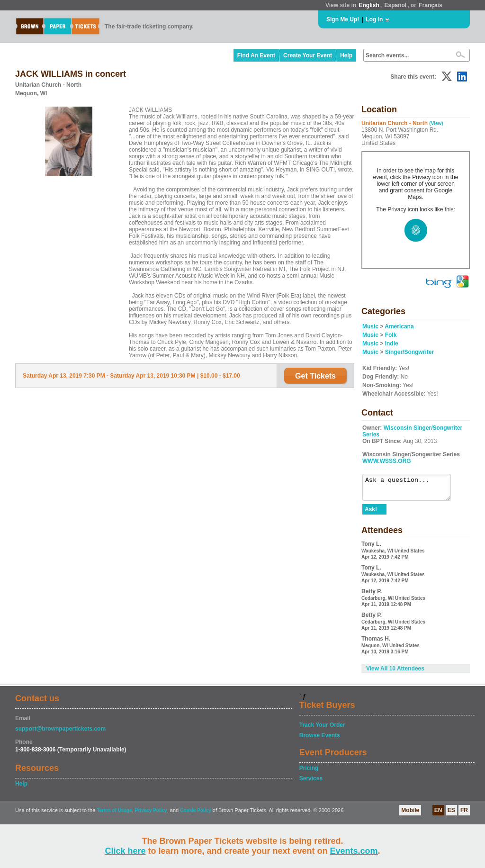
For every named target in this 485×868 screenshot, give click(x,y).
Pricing (309, 772)
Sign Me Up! (343, 19)
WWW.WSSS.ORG (387, 461)
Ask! (371, 514)
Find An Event (256, 55)
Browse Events (320, 740)
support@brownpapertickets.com (60, 733)
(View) (436, 123)
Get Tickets (315, 376)
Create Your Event (308, 55)
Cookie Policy (196, 815)
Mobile (410, 814)
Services (311, 783)
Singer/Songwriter (409, 352)
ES (451, 814)
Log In (374, 19)
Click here (125, 851)
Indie (392, 344)
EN (438, 814)
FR (464, 814)
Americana (399, 326)
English (369, 5)
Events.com (354, 851)
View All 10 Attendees (395, 673)
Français (430, 5)
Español (396, 5)
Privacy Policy (151, 815)
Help (346, 55)
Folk (391, 335)
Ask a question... (411, 489)
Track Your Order (322, 729)
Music (370, 326)
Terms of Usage (114, 815)
